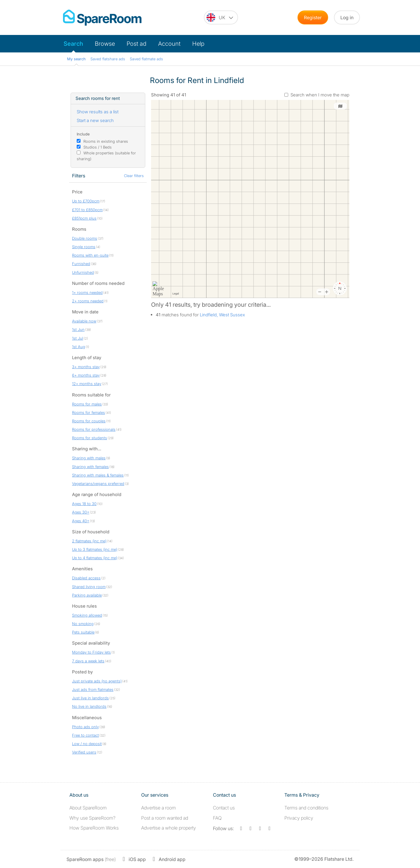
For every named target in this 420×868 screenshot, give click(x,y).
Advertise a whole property (169, 828)
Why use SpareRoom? (92, 818)
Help (198, 44)
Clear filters (134, 176)
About (88, 808)
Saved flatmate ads (146, 59)
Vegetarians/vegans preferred (98, 484)
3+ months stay (86, 367)
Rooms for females (89, 412)
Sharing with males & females (98, 475)
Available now (84, 321)
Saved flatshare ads (108, 59)
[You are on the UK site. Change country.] (221, 17)
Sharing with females (90, 467)
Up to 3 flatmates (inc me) (95, 549)
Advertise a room (159, 808)
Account (169, 44)
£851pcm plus (84, 218)
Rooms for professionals (94, 429)
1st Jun (78, 329)
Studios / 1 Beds (98, 147)
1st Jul (78, 338)
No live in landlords (89, 706)
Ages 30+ (81, 512)
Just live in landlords (90, 698)
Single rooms (84, 247)
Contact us (224, 808)
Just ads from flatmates (93, 689)
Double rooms (85, 238)
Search (73, 44)
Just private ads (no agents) (97, 681)
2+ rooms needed (88, 301)
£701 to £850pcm (87, 210)
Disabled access (86, 578)
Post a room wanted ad (165, 818)
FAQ (217, 818)
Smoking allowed (87, 615)
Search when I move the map (320, 95)
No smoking (83, 624)
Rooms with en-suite (90, 255)
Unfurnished (83, 272)
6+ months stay (86, 375)
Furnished (81, 264)
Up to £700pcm (86, 201)
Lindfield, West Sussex (222, 315)
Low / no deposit (87, 744)
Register (313, 17)
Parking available (87, 595)
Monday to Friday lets (91, 652)
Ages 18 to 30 (84, 504)
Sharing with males (89, 458)
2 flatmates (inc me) (89, 541)
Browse (105, 44)
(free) (91, 859)
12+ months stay (87, 384)
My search (76, 59)
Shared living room (89, 587)
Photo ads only (85, 727)
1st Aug (79, 347)
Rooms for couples (89, 421)
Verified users (84, 752)
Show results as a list (98, 112)
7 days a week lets (88, 661)
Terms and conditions (306, 808)
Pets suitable (83, 632)
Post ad (136, 44)
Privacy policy (299, 818)
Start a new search (95, 120)
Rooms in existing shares (106, 141)
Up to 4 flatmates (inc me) (95, 558)
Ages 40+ (81, 521)
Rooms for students (90, 438)
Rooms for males (87, 404)
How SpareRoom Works (94, 828)
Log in (347, 17)
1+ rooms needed (87, 292)
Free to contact (85, 735)
